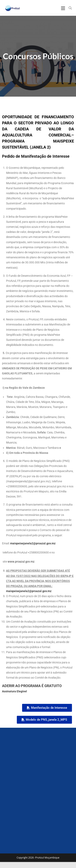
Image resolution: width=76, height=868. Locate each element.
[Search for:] (69, 8)
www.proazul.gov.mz (21, 562)
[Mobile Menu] (63, 8)
